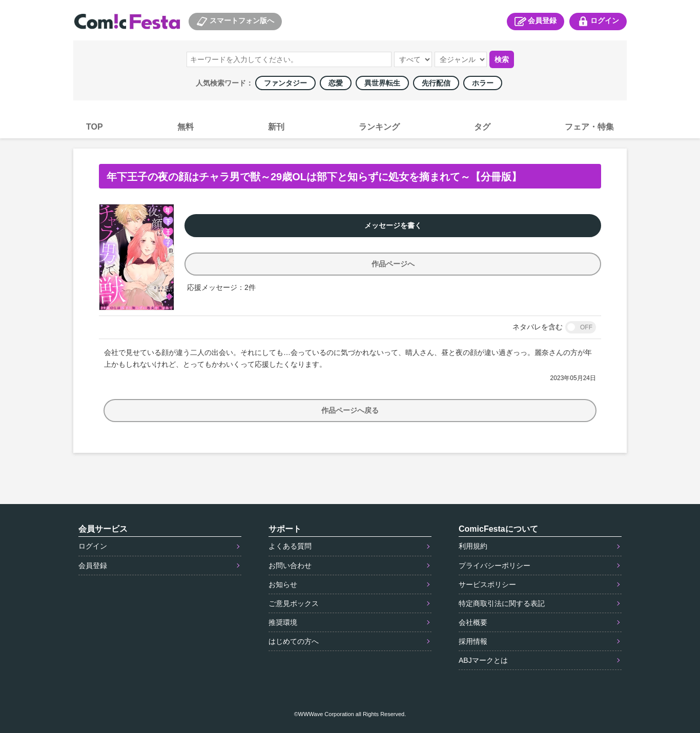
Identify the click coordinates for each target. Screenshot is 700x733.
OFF (586, 327)
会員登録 (536, 22)
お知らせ (283, 584)
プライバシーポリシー (495, 566)
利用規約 (473, 546)
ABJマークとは (483, 660)
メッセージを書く (393, 225)
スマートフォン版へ (235, 22)
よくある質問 (290, 546)
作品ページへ (393, 264)
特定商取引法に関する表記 (502, 603)
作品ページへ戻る (350, 410)
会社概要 (473, 622)
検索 (502, 59)
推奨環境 (283, 622)
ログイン (598, 22)
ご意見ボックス (294, 603)
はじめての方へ (294, 641)
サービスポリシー (487, 584)
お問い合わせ (290, 566)
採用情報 (473, 641)
